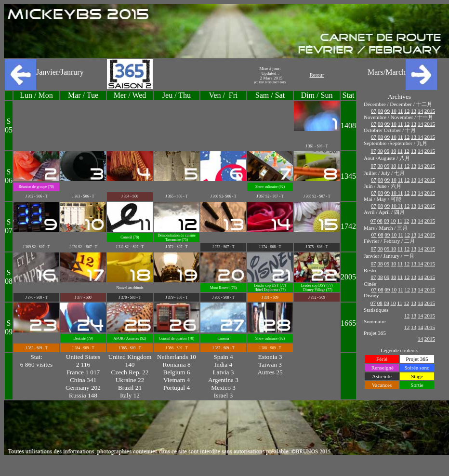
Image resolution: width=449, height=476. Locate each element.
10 (394, 111)
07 (374, 111)
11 (401, 111)
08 (380, 111)
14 (420, 111)
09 (387, 111)
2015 (430, 111)
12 (407, 111)
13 (414, 111)
